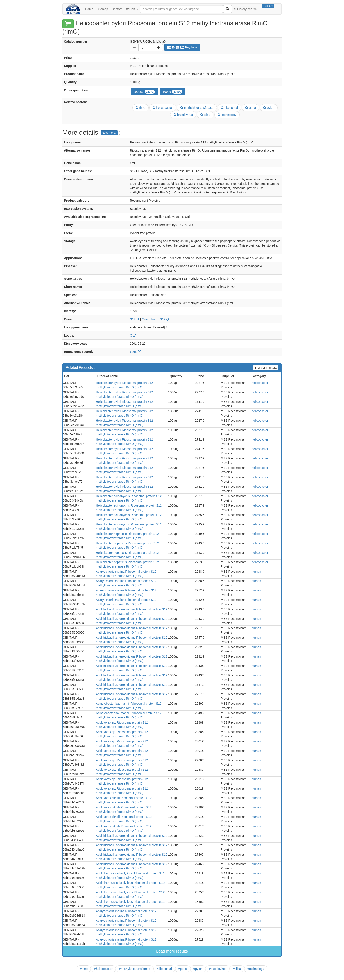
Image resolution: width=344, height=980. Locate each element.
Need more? (109, 133)
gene (251, 108)
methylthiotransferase (197, 108)
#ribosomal (164, 969)
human (256, 572)
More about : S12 (155, 319)
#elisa (237, 969)
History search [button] (247, 9)
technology (227, 115)
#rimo (84, 969)
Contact (117, 9)
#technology (256, 969)
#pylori (198, 969)
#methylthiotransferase (135, 969)
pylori (269, 108)
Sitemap (102, 9)
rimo (140, 108)
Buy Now (182, 47)
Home (89, 9)
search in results (266, 368)
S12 (135, 319)
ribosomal (229, 108)
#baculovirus (218, 969)
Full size (268, 6)
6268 (135, 352)
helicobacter (163, 108)
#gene (183, 969)
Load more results (172, 951)
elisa (205, 115)
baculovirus (183, 115)
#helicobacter (103, 969)
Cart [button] (132, 9)
